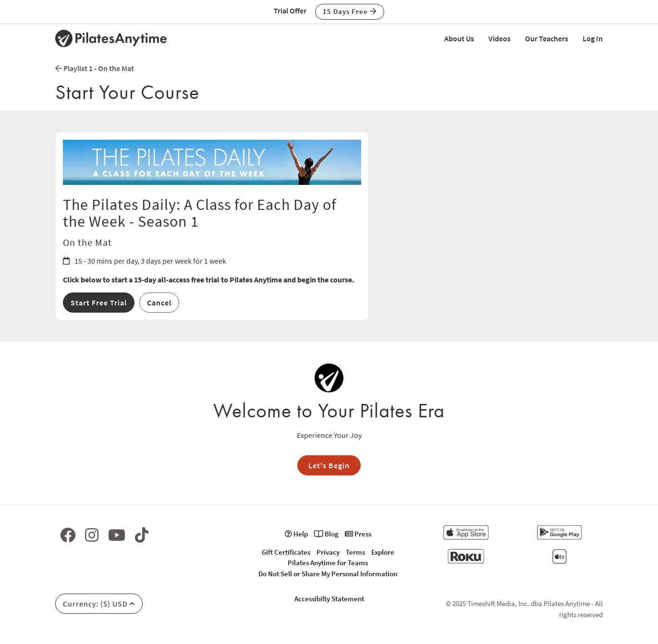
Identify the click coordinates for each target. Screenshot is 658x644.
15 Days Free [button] (350, 11)
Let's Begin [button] (329, 465)
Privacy (328, 552)
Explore (383, 552)
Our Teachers (547, 38)
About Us (459, 38)
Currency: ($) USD (99, 604)
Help (296, 534)
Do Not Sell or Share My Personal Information (328, 574)
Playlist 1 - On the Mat (95, 68)
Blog (326, 534)
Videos (500, 38)
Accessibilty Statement (329, 599)
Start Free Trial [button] (99, 303)
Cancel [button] (159, 303)
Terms (355, 552)
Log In (593, 38)
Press (358, 534)
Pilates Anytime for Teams (328, 563)
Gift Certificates (286, 552)
